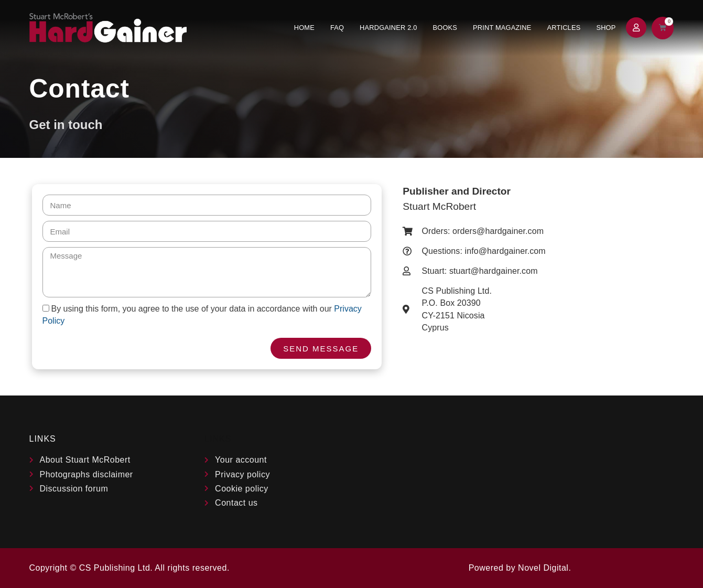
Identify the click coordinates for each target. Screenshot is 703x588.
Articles (564, 28)
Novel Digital (543, 568)
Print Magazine (502, 28)
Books (445, 28)
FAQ (337, 28)
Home (304, 28)
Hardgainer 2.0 (388, 28)
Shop (606, 28)
